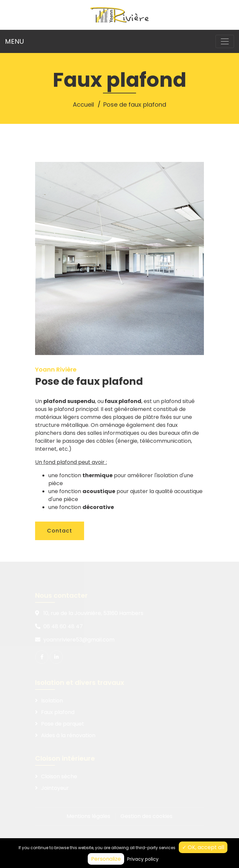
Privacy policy (143, 859)
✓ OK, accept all (203, 847)
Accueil (83, 104)
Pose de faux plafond (135, 104)
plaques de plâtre (136, 430)
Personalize (106, 859)
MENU (14, 41)
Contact (60, 544)
